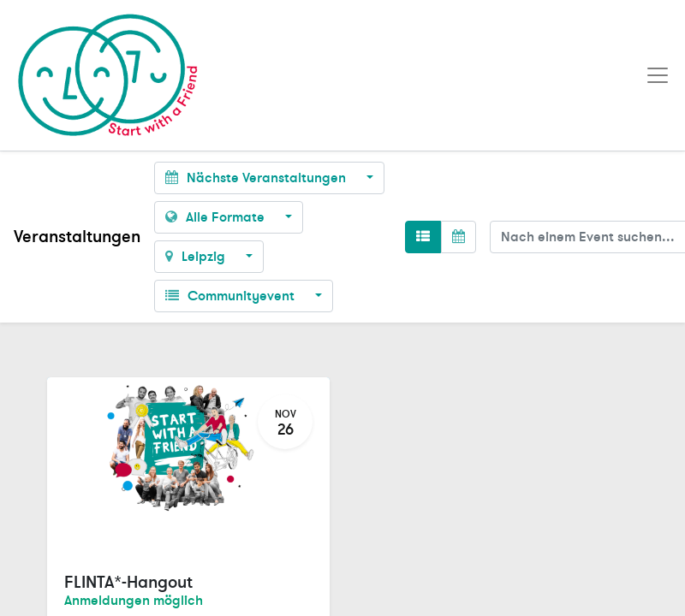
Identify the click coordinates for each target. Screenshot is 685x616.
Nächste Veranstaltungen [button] (257, 178)
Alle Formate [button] (217, 217)
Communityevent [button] (232, 296)
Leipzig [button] (197, 257)
